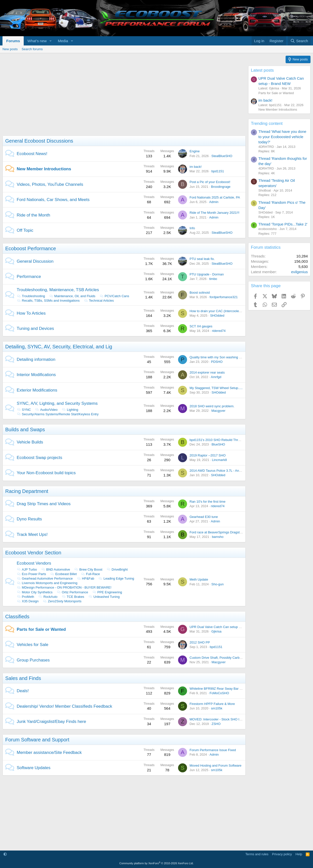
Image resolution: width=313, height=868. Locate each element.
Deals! (23, 691)
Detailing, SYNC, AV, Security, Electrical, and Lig (59, 347)
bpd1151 (218, 171)
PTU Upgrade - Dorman (207, 274)
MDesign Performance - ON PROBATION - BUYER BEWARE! (64, 587)
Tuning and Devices (35, 328)
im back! (196, 167)
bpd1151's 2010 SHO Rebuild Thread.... (218, 440)
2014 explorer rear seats (207, 372)
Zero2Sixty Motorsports (62, 601)
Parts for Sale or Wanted (41, 629)
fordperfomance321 (224, 297)
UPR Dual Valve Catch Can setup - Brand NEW (224, 627)
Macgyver (218, 411)
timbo (213, 279)
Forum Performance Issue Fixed (213, 750)
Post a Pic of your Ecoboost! (210, 182)
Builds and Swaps (25, 430)
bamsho (218, 537)
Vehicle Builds (30, 442)
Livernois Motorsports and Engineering (47, 583)
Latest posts (262, 70)
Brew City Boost (88, 569)
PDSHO (217, 362)
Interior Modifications (36, 375)
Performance (29, 277)
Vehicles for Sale (33, 645)
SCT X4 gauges (201, 326)
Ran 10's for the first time (208, 502)
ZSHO (216, 724)
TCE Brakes (73, 597)
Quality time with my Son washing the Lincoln (222, 357)
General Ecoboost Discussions (39, 141)
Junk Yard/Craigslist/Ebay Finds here (51, 722)
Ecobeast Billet (63, 574)
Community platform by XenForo (157, 863)
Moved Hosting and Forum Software (215, 765)
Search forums (32, 49)
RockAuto (48, 597)
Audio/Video (46, 410)
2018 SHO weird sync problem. (212, 406)
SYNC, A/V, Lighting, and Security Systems (57, 403)
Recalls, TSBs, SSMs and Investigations (48, 301)
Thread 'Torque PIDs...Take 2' (283, 224)
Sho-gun (217, 584)
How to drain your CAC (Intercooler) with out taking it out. (231, 311)
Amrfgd (216, 377)
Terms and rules (257, 854)
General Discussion (35, 261)
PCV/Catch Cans (114, 296)
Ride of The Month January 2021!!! (214, 213)
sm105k (217, 708)
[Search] (299, 41)
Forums (13, 41)
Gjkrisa (216, 631)
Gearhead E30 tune (204, 517)
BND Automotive (56, 569)
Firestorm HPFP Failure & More (212, 704)
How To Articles (31, 313)
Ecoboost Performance (31, 248)
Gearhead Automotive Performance (45, 578)
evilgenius (299, 272)
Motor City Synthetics (35, 592)
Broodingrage (221, 187)
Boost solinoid (200, 293)
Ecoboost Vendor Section (33, 553)
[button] (51, 41)
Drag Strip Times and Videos (44, 504)
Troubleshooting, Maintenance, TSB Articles (58, 290)
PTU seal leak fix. (202, 259)
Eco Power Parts (31, 574)
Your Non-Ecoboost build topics (46, 473)
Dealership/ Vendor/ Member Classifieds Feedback (64, 706)
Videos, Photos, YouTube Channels (50, 184)
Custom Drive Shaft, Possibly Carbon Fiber (220, 658)
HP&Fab (86, 578)
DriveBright (117, 569)
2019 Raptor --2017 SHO (208, 455)
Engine (195, 151)
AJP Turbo (27, 569)
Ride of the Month (33, 215)
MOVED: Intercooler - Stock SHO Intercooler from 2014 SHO (233, 719)
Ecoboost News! (32, 154)
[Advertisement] (123, 101)
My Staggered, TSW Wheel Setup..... (216, 388)
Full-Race (90, 574)
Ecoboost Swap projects (39, 458)
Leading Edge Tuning (116, 578)
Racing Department (27, 491)
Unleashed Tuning (104, 597)
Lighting (70, 410)
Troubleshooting (31, 296)
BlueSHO (218, 444)
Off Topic (25, 230)
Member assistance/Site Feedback (49, 753)
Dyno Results (29, 519)
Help (299, 854)
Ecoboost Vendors (34, 563)
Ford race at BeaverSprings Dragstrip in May (222, 532)
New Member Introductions (44, 169)
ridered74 (219, 331)
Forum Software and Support (37, 740)
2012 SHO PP (200, 642)
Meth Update (199, 579)
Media (63, 41)
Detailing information (36, 359)
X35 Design (28, 601)
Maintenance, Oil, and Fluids (72, 296)
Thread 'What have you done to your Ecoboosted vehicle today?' (282, 137)
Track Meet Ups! (32, 535)
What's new (37, 41)
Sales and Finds (23, 678)
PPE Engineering (107, 592)
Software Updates (34, 768)
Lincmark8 (219, 460)
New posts (10, 49)
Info (192, 228)
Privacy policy (282, 854)
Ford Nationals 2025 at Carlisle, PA (215, 197)
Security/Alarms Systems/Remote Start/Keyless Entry (58, 414)
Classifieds (17, 617)
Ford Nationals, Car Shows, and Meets (53, 200)
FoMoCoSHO (219, 693)
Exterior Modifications (37, 390)
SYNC (24, 410)
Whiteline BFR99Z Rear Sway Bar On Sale (220, 689)
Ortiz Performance (72, 592)
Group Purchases (33, 660)
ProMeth (25, 597)
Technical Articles (99, 301)
